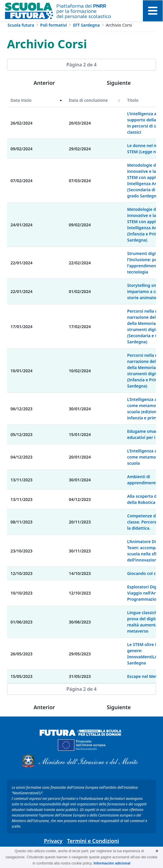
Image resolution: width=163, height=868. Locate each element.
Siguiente (119, 83)
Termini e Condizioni (93, 841)
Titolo (133, 100)
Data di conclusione (88, 100)
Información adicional (112, 863)
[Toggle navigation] (153, 11)
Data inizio (21, 100)
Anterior (44, 83)
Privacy (53, 841)
